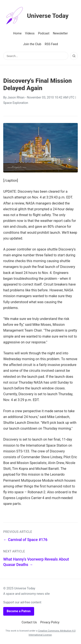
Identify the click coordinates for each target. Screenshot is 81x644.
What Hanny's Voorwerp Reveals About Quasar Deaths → (36, 562)
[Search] (74, 56)
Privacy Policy (50, 622)
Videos (30, 33)
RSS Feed (51, 44)
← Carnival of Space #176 (25, 540)
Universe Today (36, 16)
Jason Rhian (16, 98)
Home (17, 33)
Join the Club (32, 44)
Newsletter (60, 33)
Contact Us (29, 622)
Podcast (44, 33)
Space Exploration (16, 103)
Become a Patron (19, 611)
